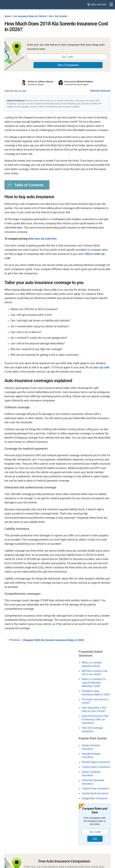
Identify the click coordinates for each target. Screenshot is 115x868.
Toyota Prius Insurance (95, 788)
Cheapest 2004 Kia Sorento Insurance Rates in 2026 (53, 640)
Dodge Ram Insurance (95, 798)
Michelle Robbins (85, 82)
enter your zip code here (42, 239)
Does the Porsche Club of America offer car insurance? (95, 719)
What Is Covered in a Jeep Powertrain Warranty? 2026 (94, 683)
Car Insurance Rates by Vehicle (30, 16)
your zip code (101, 367)
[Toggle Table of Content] (27, 185)
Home (8, 16)
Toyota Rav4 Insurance (95, 793)
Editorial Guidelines (16, 101)
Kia (51, 16)
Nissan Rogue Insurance (96, 762)
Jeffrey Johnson (46, 82)
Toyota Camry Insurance (96, 767)
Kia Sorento (61, 16)
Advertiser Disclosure (100, 91)
